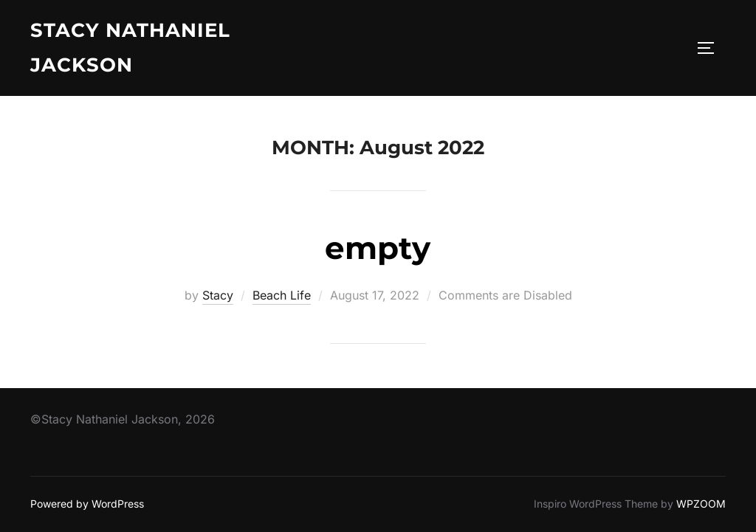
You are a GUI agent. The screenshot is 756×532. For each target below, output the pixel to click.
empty (378, 248)
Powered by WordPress (87, 504)
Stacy (218, 295)
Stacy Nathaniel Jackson (130, 48)
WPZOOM (701, 504)
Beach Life (282, 295)
